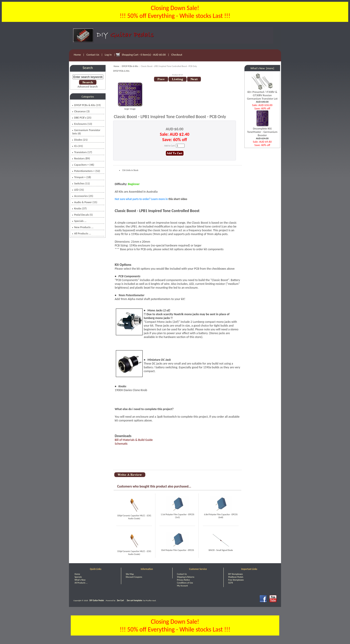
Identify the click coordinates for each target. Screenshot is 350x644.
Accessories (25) (83, 196)
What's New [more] (262, 68)
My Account (182, 586)
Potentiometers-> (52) (86, 171)
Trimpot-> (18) (82, 177)
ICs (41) (77, 146)
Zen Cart (120, 600)
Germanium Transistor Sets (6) (86, 132)
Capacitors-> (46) (83, 165)
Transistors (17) (82, 152)
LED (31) (78, 190)
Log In (108, 55)
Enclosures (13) (82, 124)
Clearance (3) (81, 111)
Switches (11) (81, 183)
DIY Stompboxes (235, 574)
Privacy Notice (183, 580)
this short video (178, 199)
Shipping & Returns (186, 577)
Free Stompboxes (236, 580)
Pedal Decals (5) (82, 215)
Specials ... (79, 221)
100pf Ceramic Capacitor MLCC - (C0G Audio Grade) (134, 517)
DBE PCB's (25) (82, 118)
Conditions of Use (185, 583)
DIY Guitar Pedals (97, 600)
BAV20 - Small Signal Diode (221, 550)
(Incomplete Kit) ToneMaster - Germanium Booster (262, 130)
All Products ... (82, 233)
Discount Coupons (134, 577)
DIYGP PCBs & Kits (130, 66)
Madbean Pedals (236, 577)
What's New (80, 580)
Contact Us (93, 55)
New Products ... (83, 227)
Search (88, 68)
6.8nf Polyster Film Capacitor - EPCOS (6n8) (221, 516)
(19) (86, 105)
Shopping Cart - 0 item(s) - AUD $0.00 (144, 55)
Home (77, 55)
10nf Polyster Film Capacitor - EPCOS (177, 550)
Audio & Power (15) (85, 202)
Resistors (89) (81, 158)
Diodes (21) (80, 140)
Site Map (130, 574)
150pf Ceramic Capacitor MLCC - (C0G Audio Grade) (134, 553)
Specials (78, 577)
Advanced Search (87, 86)
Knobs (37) (79, 208)
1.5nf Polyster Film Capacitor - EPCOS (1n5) (177, 516)
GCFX (230, 583)
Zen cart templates (134, 600)
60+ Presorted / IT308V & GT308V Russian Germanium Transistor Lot (262, 94)
